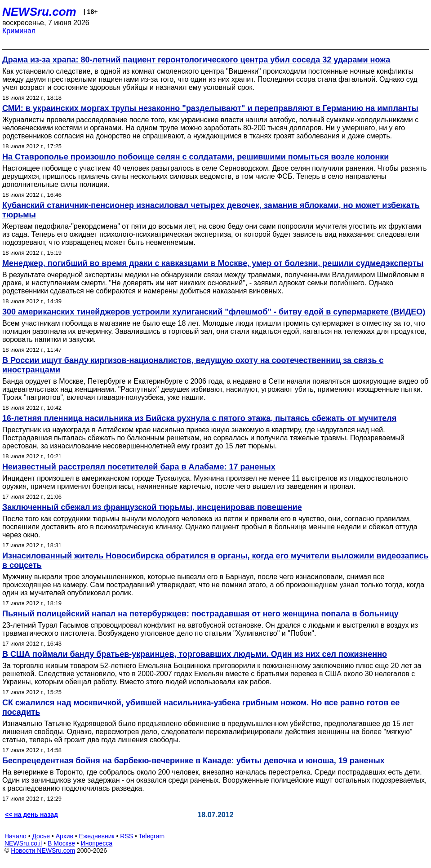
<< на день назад (31, 815)
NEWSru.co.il (23, 843)
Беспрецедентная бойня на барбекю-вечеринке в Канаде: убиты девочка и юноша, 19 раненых (193, 761)
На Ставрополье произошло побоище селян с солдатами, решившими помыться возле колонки (196, 157)
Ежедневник (97, 836)
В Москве (61, 843)
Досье (41, 836)
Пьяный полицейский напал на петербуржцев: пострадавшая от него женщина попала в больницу (200, 614)
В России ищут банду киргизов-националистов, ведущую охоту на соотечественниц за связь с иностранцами (193, 365)
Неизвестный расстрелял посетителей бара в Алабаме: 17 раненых (139, 467)
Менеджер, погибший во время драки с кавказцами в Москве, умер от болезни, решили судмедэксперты (213, 263)
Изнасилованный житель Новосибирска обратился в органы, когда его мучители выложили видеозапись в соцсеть (215, 560)
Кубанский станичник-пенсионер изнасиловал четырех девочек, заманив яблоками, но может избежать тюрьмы (211, 210)
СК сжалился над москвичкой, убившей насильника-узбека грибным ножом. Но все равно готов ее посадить (201, 707)
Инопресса (97, 843)
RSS (127, 836)
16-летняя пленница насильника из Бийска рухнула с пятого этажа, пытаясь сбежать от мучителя (199, 418)
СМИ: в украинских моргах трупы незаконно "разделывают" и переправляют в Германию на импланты (210, 108)
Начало (16, 836)
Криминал (19, 31)
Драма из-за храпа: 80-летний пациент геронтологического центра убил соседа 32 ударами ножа (196, 60)
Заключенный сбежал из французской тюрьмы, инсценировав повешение (152, 507)
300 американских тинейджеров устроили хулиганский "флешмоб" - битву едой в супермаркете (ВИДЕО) (214, 312)
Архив (64, 836)
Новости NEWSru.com (43, 850)
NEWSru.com (39, 12)
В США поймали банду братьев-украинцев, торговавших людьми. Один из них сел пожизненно (195, 654)
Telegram (152, 836)
